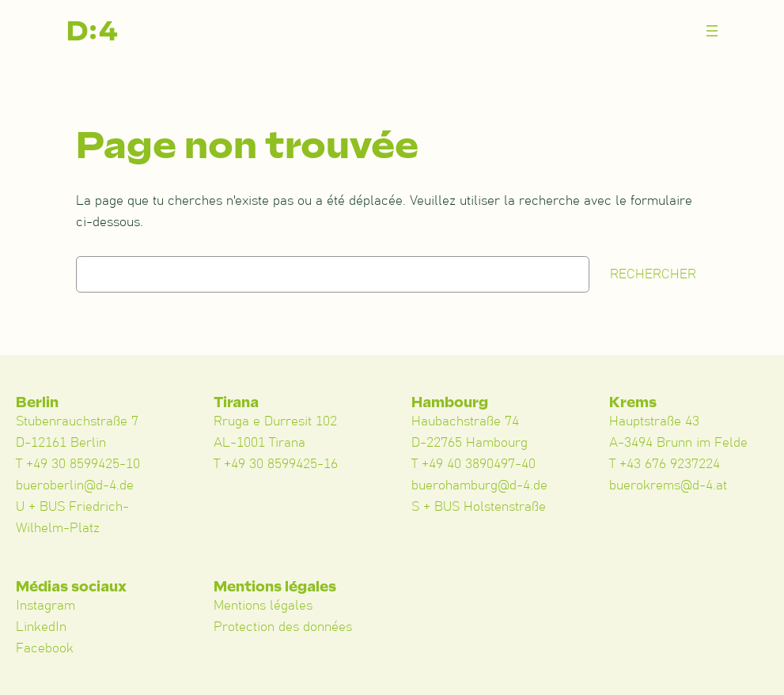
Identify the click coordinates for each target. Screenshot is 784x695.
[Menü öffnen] (712, 31)
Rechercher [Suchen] (653, 274)
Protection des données (283, 627)
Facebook (45, 648)
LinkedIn (41, 627)
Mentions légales (263, 606)
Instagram (45, 606)
